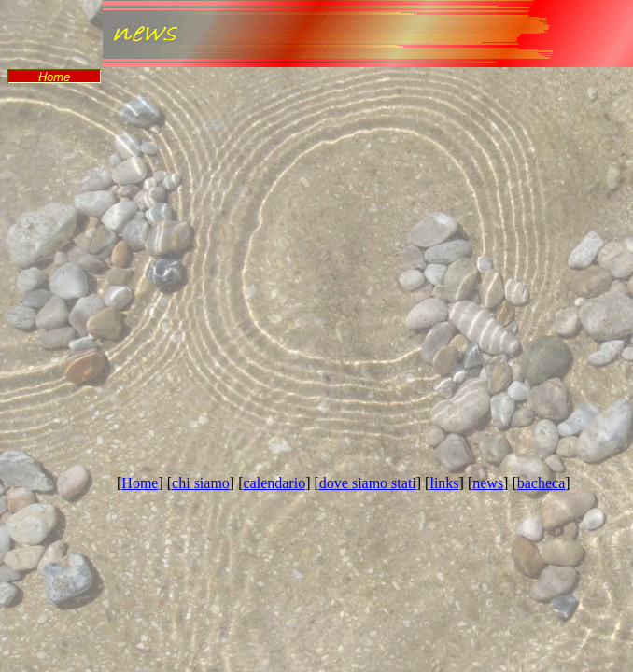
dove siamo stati (368, 483)
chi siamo (201, 483)
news (488, 483)
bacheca (542, 483)
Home (140, 483)
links (444, 483)
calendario (275, 483)
